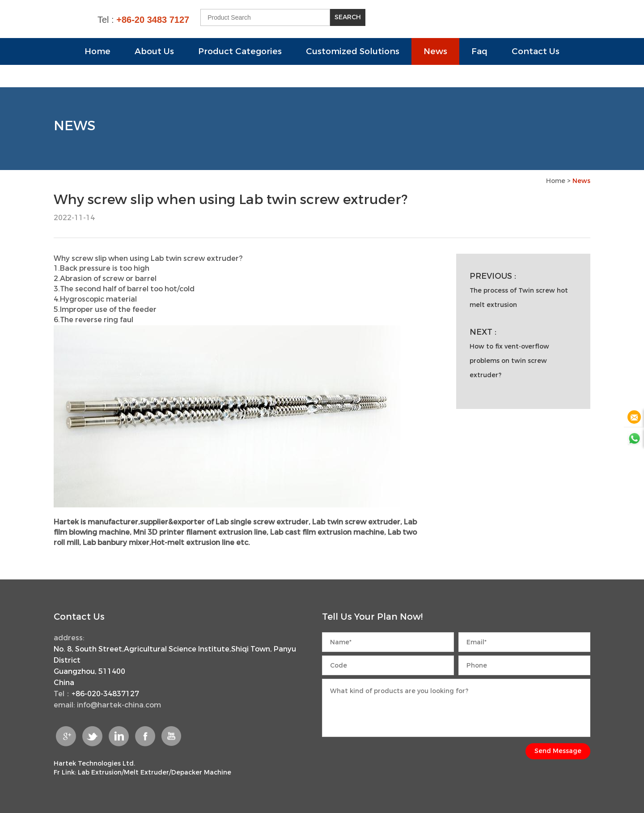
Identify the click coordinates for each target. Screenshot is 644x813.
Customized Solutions (353, 51)
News (435, 51)
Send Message (558, 751)
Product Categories (240, 51)
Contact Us (536, 51)
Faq (479, 51)
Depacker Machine (201, 773)
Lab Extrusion (100, 773)
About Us (154, 51)
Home (97, 51)
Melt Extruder (146, 773)
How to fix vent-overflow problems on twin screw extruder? (509, 361)
